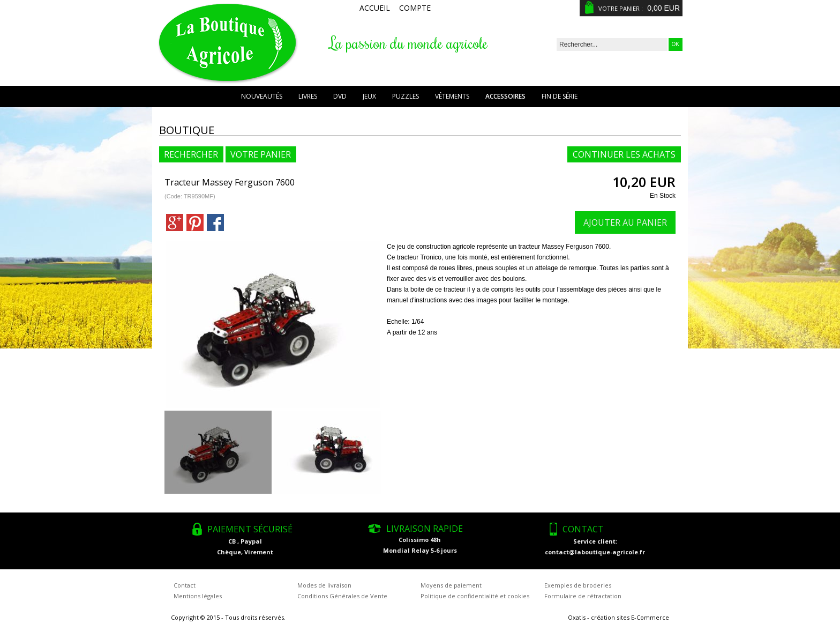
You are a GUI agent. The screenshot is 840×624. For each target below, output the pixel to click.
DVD (340, 96)
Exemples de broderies (578, 585)
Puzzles (406, 96)
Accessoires (505, 96)
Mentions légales (198, 596)
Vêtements (452, 96)
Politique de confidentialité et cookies (475, 596)
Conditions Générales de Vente (342, 596)
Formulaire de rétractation (583, 596)
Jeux (369, 96)
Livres (308, 96)
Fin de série (560, 96)
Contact (185, 585)
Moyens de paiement (451, 585)
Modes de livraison (324, 585)
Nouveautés (262, 96)
